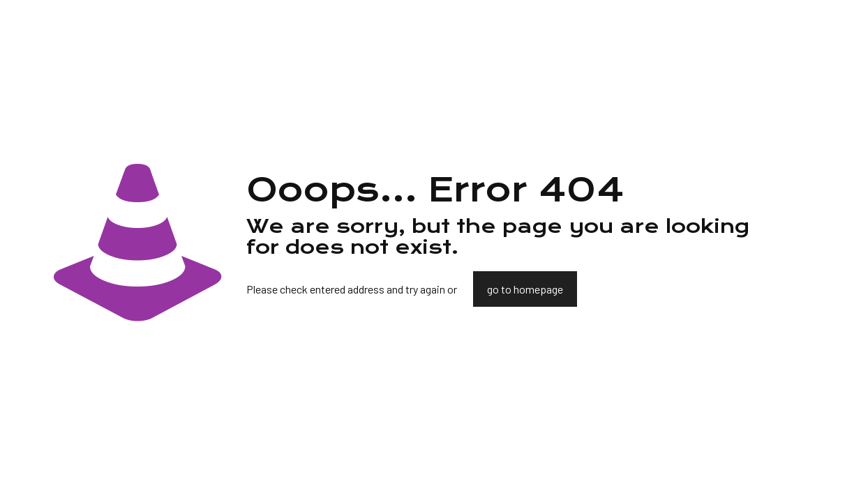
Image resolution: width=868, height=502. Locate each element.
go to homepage (525, 289)
